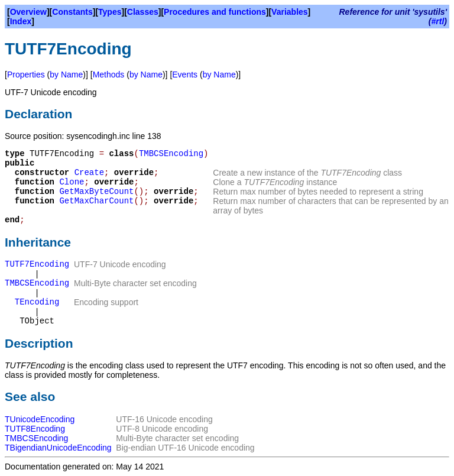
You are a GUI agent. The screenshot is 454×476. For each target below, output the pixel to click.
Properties (26, 75)
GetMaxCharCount (96, 201)
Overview (28, 12)
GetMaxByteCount (96, 192)
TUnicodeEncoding (40, 419)
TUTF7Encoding (37, 264)
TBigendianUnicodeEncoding (58, 448)
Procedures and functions (215, 12)
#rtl (438, 21)
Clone (72, 182)
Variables (290, 12)
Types (110, 12)
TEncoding (37, 302)
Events (185, 75)
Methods (109, 75)
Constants (72, 12)
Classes (143, 12)
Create (89, 173)
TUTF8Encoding (35, 429)
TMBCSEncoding (171, 154)
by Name (66, 75)
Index (21, 21)
